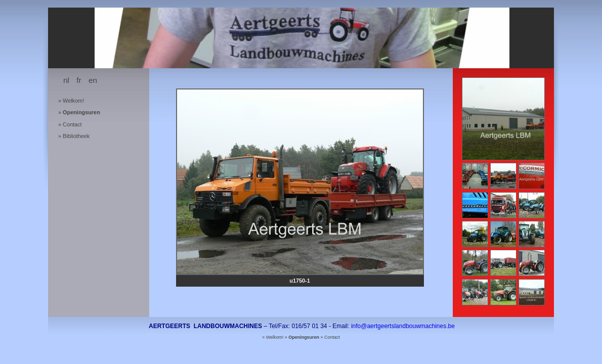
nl (66, 80)
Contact (72, 124)
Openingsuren (81, 112)
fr (79, 80)
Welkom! (73, 101)
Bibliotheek (76, 136)
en (93, 80)
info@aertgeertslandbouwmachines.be (403, 326)
